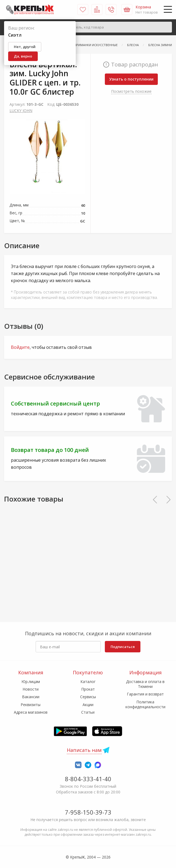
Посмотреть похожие (131, 91)
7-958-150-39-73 (88, 812)
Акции (88, 705)
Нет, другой (25, 47)
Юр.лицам (31, 682)
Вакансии (31, 697)
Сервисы (88, 697)
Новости (31, 689)
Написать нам (84, 750)
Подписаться (123, 647)
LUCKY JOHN (21, 111)
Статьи (88, 712)
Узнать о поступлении (131, 79)
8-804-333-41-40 (88, 779)
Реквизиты (31, 705)
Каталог (88, 682)
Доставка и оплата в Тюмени (145, 684)
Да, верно (23, 56)
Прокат (88, 689)
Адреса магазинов (31, 712)
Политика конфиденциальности (145, 704)
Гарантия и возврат (145, 694)
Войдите (20, 347)
